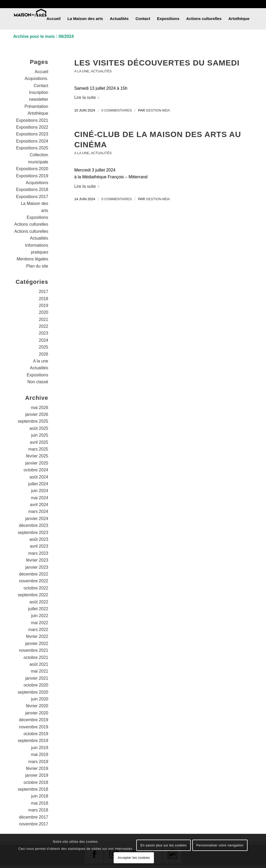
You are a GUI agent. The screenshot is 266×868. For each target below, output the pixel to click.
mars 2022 (38, 630)
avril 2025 (39, 442)
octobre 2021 (36, 657)
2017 (44, 292)
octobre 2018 (36, 782)
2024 (44, 340)
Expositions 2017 (32, 197)
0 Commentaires (117, 110)
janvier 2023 (37, 567)
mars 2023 (38, 553)
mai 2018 (39, 803)
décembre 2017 (34, 817)
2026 (44, 354)
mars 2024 (38, 511)
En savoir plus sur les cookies (164, 845)
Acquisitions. (36, 79)
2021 (44, 319)
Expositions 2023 (32, 134)
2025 (44, 347)
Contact (41, 86)
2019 (44, 306)
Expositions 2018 (32, 190)
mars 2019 (38, 762)
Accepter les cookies (134, 858)
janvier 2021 (37, 678)
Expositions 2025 (32, 148)
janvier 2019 (37, 775)
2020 (44, 312)
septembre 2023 (33, 533)
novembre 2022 (34, 581)
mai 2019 (39, 755)
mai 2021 (39, 671)
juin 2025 (40, 435)
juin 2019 (40, 748)
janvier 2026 (37, 414)
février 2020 (37, 706)
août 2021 (39, 664)
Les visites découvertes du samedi (157, 63)
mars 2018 (38, 810)
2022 (44, 326)
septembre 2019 (33, 741)
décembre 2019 (34, 720)
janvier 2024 (37, 519)
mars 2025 (38, 449)
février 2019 (37, 768)
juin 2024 (40, 491)
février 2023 (37, 560)
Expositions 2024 (32, 141)
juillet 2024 (38, 484)
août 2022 (39, 602)
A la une (82, 71)
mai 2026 (39, 408)
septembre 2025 (33, 421)
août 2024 (39, 477)
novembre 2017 (34, 824)
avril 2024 (39, 505)
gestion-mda (158, 110)
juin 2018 (40, 796)
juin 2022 (40, 616)
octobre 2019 (36, 734)
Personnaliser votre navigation (220, 845)
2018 (44, 299)
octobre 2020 (36, 685)
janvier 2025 (37, 463)
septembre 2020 (33, 692)
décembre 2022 (34, 574)
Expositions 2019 (32, 176)
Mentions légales (32, 259)
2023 (44, 333)
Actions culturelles (31, 224)
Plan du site (37, 266)
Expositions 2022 (32, 127)
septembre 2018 (33, 789)
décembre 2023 (34, 525)
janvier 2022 (37, 644)
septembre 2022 (33, 595)
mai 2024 (39, 498)
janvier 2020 (37, 713)
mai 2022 (39, 623)
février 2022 (37, 636)
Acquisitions (37, 183)
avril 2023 (39, 546)
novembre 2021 (34, 650)
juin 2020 (40, 699)
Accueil (42, 72)
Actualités (101, 71)
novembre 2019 (34, 727)
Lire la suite (88, 97)
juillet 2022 (38, 609)
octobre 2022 (36, 588)
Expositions (37, 217)
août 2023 (39, 539)
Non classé (38, 382)
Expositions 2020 (32, 169)
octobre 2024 (36, 470)
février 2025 (37, 456)
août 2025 (39, 428)
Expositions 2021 (32, 120)
